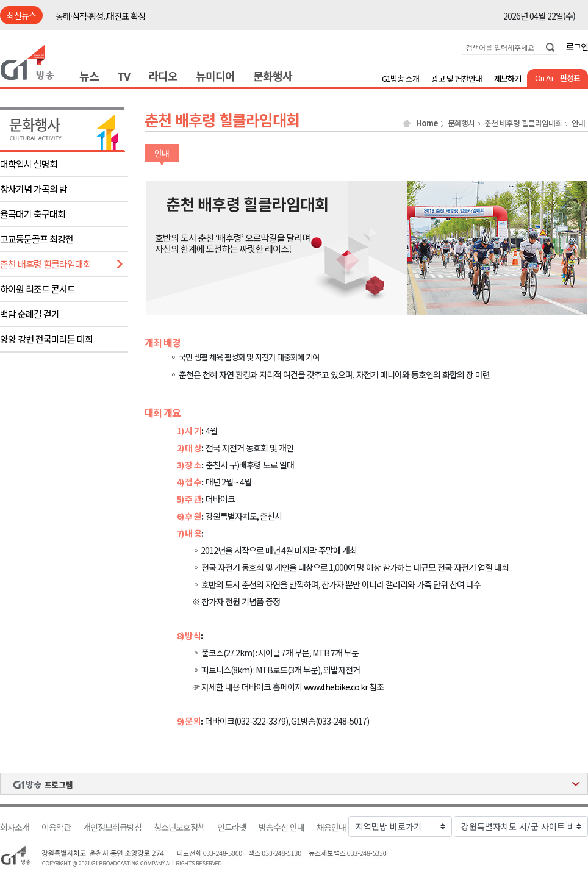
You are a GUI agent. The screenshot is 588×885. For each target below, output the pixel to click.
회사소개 (15, 827)
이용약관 (56, 827)
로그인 (577, 46)
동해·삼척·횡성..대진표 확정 (100, 16)
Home (427, 123)
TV (124, 76)
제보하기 (507, 78)
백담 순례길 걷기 (30, 314)
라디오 (163, 76)
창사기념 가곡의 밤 (34, 189)
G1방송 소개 (400, 78)
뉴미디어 (215, 76)
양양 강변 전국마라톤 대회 (46, 339)
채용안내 (331, 827)
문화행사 (273, 76)
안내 (578, 123)
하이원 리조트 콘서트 (38, 289)
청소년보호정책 (179, 827)
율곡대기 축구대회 (33, 214)
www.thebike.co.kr (336, 687)
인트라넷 (232, 827)
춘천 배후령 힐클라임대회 (45, 264)
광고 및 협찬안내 (457, 78)
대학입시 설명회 (29, 164)
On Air (544, 78)
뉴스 (89, 76)
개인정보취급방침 (112, 827)
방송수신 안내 (281, 827)
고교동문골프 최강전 (37, 239)
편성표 (570, 78)
